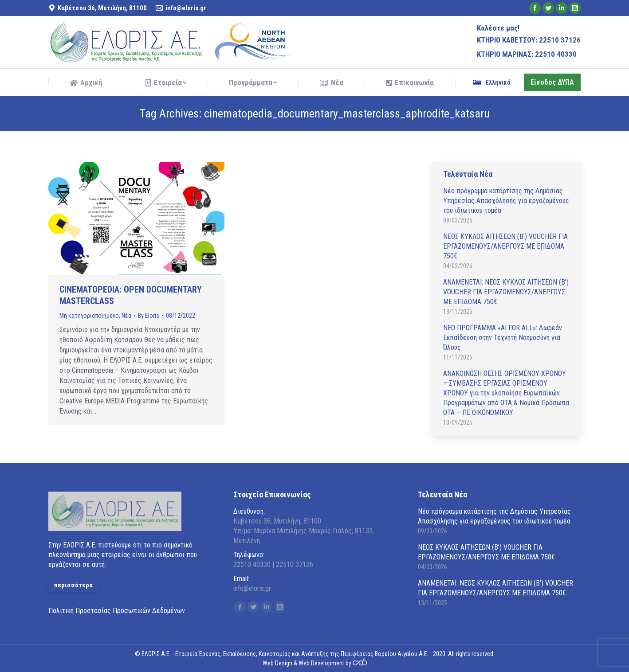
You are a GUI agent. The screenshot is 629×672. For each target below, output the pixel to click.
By (149, 316)
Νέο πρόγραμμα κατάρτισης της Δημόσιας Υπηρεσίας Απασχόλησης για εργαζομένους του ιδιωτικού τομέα (506, 201)
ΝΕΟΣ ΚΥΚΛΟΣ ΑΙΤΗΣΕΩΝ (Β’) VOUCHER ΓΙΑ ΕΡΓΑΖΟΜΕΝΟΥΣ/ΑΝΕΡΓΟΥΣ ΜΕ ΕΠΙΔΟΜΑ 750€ (505, 246)
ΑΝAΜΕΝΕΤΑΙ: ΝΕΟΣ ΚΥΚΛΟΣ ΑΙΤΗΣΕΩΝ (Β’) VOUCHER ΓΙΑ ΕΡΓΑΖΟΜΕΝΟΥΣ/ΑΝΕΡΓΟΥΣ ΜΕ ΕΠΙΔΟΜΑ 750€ (506, 292)
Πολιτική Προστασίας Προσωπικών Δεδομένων (117, 611)
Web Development (321, 663)
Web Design (277, 663)
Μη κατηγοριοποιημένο (89, 316)
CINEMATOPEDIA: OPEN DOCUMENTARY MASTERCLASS (131, 295)
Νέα (126, 316)
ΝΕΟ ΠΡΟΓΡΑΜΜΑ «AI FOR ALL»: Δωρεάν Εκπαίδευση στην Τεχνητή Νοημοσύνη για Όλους (503, 338)
